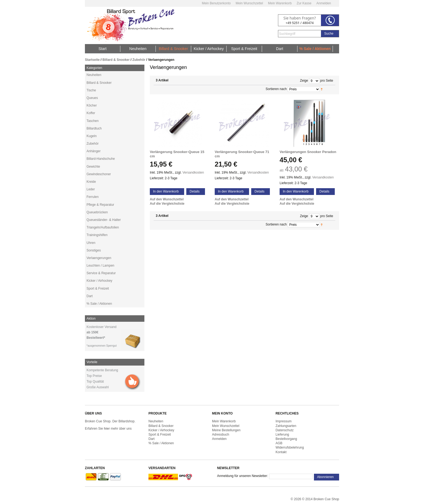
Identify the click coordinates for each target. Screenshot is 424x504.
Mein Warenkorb (280, 3)
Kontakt (281, 452)
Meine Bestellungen (226, 430)
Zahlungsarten (286, 426)
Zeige (304, 81)
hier (107, 429)
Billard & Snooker (116, 60)
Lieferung (282, 435)
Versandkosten (193, 173)
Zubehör (139, 60)
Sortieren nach (276, 89)
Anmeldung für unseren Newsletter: (243, 476)
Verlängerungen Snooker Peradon (308, 152)
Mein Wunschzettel (249, 3)
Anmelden (324, 3)
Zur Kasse (304, 3)
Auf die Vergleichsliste (167, 204)
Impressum (284, 421)
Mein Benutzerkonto (216, 3)
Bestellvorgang (286, 439)
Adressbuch (221, 435)
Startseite (92, 60)
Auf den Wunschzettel (167, 199)
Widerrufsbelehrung (290, 447)
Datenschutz (285, 430)
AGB (279, 443)
